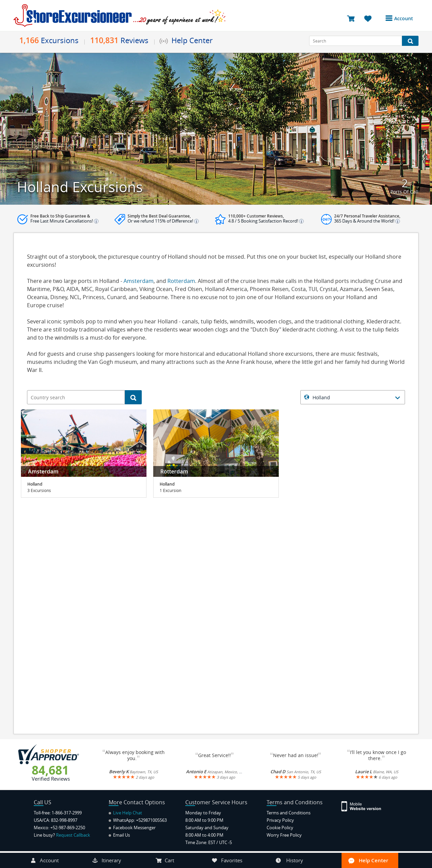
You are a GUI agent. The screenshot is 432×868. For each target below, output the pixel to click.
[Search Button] (410, 41)
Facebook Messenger (132, 828)
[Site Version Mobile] (365, 806)
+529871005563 (151, 820)
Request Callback (73, 835)
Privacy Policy (280, 820)
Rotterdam (181, 281)
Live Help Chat (125, 813)
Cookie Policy (280, 828)
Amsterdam (139, 281)
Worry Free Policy (284, 835)
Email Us (119, 835)
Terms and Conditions (289, 813)
